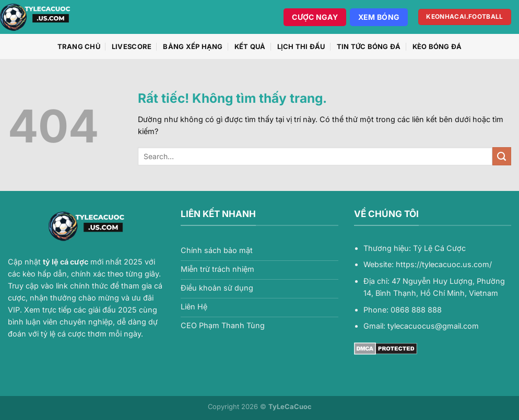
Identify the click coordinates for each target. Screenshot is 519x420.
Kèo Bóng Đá (437, 46)
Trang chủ (79, 46)
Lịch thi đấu (301, 46)
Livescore (132, 46)
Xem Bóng (379, 17)
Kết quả (250, 46)
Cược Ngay (315, 17)
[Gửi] (502, 157)
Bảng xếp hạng (193, 46)
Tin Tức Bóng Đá (369, 46)
